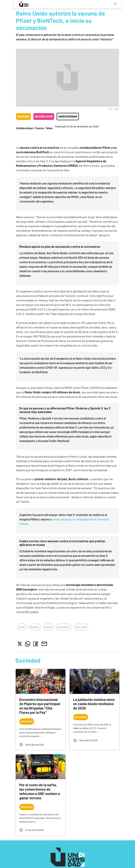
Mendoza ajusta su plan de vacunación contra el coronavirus (60, 247)
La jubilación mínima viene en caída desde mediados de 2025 (94, 704)
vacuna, (48, 627)
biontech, (35, 627)
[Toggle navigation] (115, 4)
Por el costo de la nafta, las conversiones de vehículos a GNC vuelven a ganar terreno (40, 791)
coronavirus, (64, 627)
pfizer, (22, 627)
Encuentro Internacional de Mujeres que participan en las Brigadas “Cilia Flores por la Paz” (40, 706)
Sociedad (23, 116)
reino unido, (81, 627)
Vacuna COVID (44, 116)
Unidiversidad (68, 116)
